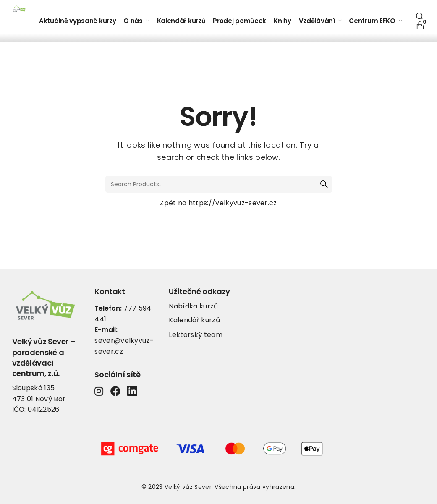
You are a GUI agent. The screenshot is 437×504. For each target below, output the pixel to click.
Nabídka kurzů (193, 306)
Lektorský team (195, 335)
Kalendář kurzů (194, 320)
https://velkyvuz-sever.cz (233, 203)
